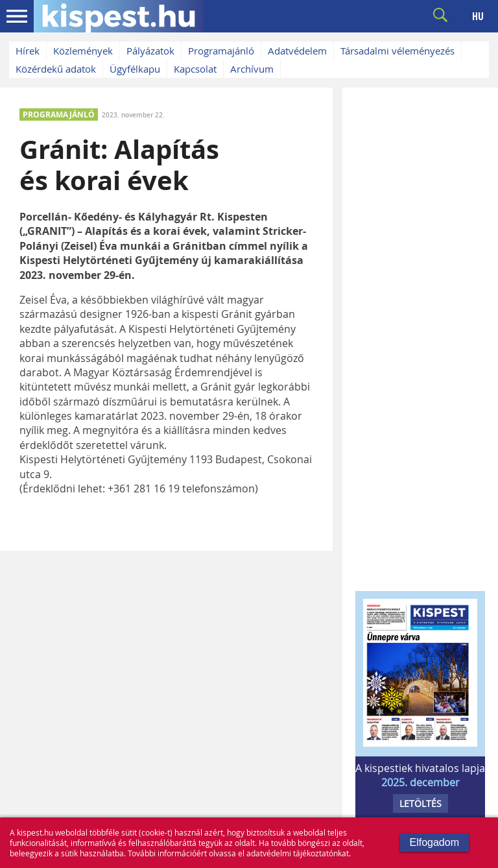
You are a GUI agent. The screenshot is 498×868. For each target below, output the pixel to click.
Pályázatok (150, 51)
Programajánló (221, 51)
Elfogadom (435, 842)
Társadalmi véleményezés (397, 51)
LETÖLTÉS (421, 803)
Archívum (252, 69)
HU (478, 16)
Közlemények (83, 51)
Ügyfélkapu (135, 69)
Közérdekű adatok (56, 69)
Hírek (28, 51)
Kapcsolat (195, 69)
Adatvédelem (297, 51)
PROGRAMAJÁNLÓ (59, 115)
